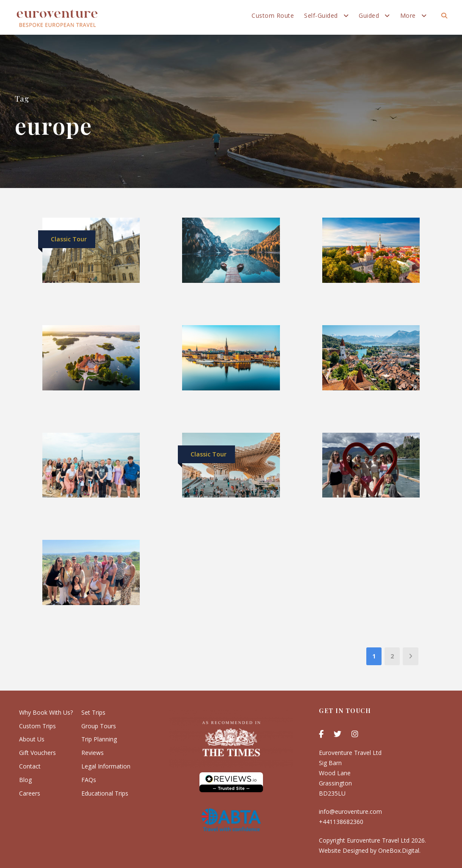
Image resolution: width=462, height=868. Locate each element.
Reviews (93, 753)
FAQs (89, 780)
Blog (25, 780)
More (408, 15)
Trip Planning (99, 739)
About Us (32, 739)
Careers (30, 793)
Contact (30, 766)
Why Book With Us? (46, 712)
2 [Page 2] (392, 656)
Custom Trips (37, 726)
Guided (369, 15)
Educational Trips (105, 793)
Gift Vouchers (37, 753)
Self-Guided (321, 15)
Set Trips (93, 712)
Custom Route (273, 15)
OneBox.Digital (399, 850)
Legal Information (106, 766)
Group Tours (99, 726)
